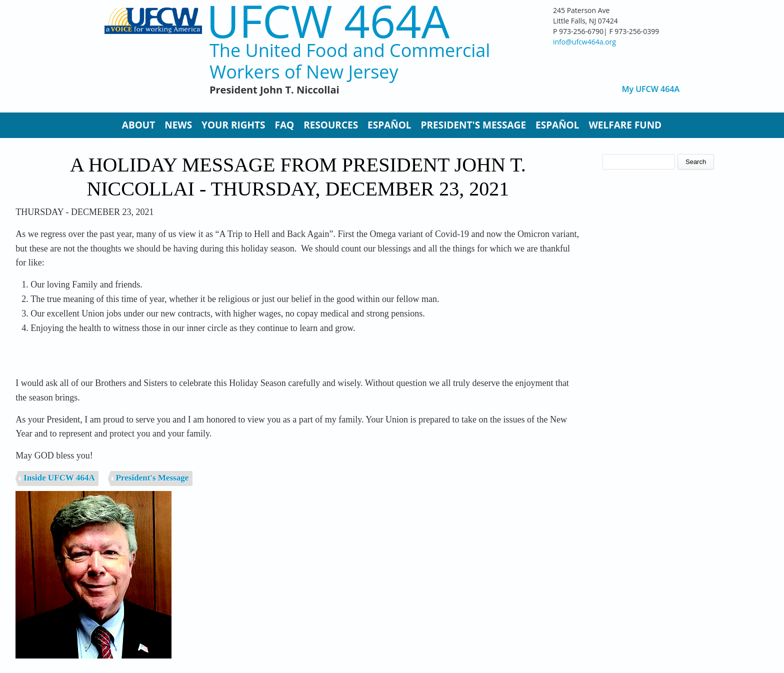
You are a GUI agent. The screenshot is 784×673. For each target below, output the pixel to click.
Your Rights (233, 125)
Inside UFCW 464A (59, 478)
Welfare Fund (625, 125)
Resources (331, 125)
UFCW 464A (328, 21)
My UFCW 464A (651, 89)
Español (389, 125)
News (178, 125)
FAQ (285, 125)
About (138, 125)
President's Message (473, 125)
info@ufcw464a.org (584, 42)
